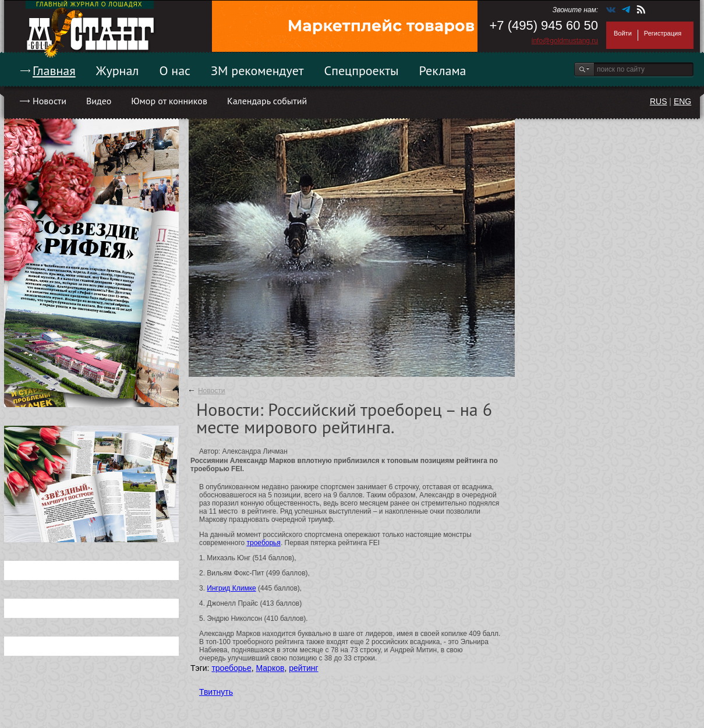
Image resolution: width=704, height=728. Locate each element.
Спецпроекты (362, 70)
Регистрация (663, 33)
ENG (682, 101)
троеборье (231, 668)
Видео (99, 101)
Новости (49, 101)
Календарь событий (267, 101)
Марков (270, 668)
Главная (54, 70)
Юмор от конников (169, 101)
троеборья (264, 543)
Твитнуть (216, 692)
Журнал (118, 70)
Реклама (443, 70)
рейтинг (303, 668)
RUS (659, 101)
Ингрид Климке (231, 588)
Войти (623, 33)
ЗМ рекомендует (257, 70)
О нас (175, 70)
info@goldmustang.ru (565, 41)
